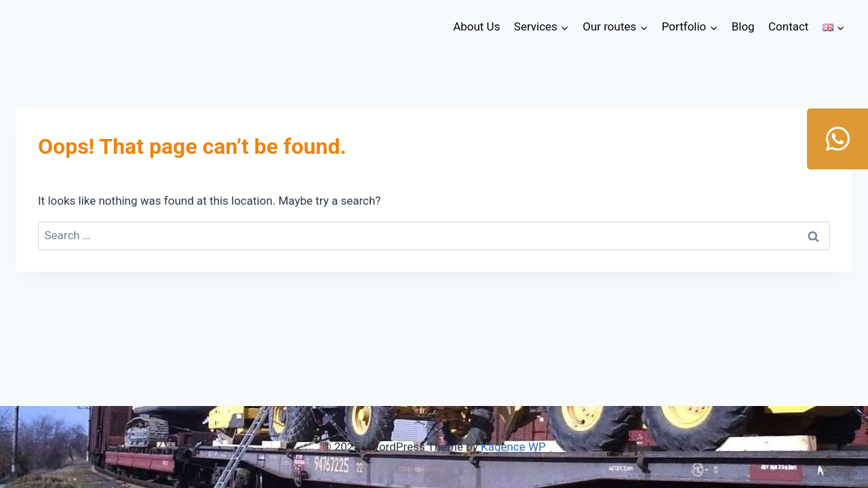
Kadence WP (513, 447)
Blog (743, 26)
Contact (788, 26)
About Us (476, 26)
